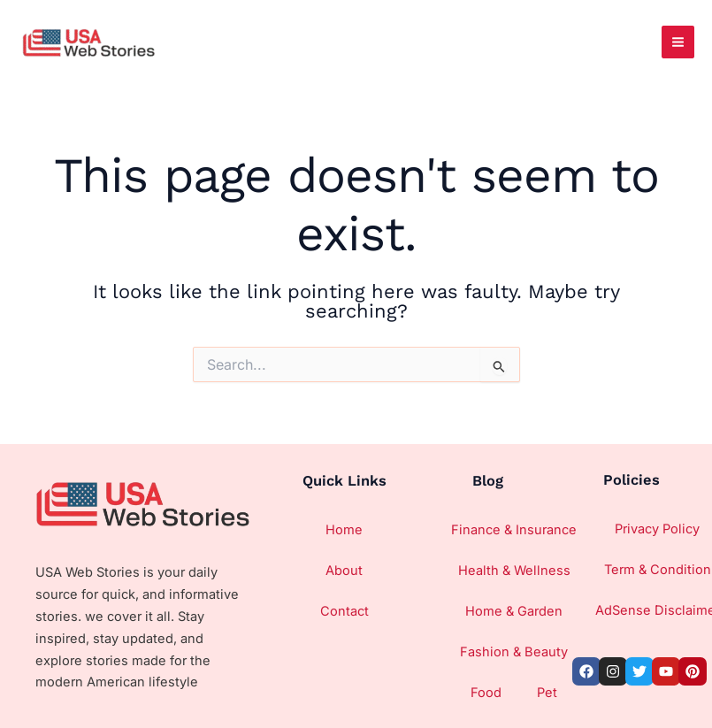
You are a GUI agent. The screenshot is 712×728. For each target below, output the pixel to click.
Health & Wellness (514, 571)
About (344, 571)
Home (344, 530)
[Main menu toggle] (678, 42)
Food (486, 693)
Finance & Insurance (514, 530)
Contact (345, 611)
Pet (547, 693)
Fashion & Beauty (514, 652)
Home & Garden (514, 611)
